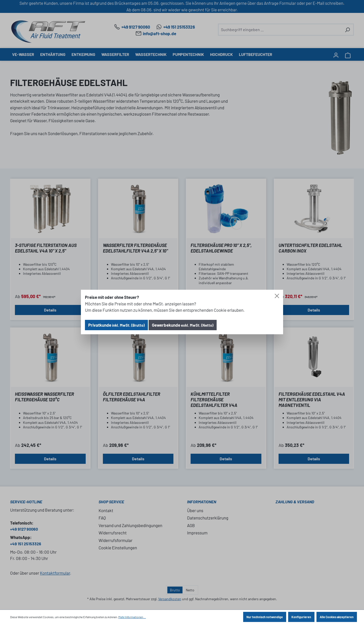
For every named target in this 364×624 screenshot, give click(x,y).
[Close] (277, 296)
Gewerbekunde (183, 325)
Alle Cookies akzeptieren (337, 617)
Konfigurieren (301, 617)
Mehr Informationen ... (132, 617)
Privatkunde (116, 325)
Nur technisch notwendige (265, 617)
